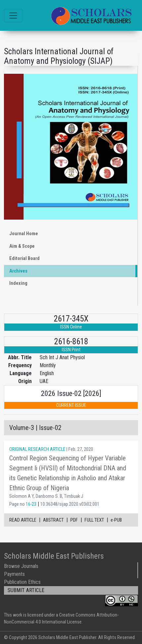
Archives (18, 271)
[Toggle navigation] (13, 16)
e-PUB (116, 520)
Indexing (18, 283)
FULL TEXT (94, 520)
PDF (74, 520)
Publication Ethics (22, 582)
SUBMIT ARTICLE (26, 590)
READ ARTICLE (23, 520)
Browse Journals (21, 566)
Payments (14, 574)
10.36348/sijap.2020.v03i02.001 (70, 504)
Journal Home (24, 234)
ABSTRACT (53, 520)
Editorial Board (24, 258)
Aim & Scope (22, 246)
